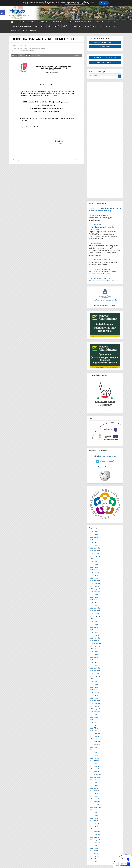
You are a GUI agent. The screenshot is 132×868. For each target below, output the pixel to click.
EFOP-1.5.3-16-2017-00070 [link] (99, 215)
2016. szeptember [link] (96, 840)
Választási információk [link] (83, 22)
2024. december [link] (95, 581)
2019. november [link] (95, 736)
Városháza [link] (15, 30)
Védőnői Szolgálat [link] (29, 30)
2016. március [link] (95, 856)
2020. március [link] (95, 725)
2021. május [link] (94, 687)
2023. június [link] (94, 624)
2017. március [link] (95, 823)
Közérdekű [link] (32, 22)
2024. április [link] (94, 600)
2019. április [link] (94, 755)
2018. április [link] (94, 788)
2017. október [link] (95, 804)
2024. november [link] (95, 583)
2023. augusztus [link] (95, 619)
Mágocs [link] (17, 11)
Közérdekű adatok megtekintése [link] (105, 456)
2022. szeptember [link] (96, 643)
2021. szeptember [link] (96, 676)
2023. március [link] (95, 630)
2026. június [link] (94, 532)
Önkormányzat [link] (56, 22)
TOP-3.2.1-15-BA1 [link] (95, 225)
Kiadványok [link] (100, 22)
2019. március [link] (95, 758)
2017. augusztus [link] (95, 810)
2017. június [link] (94, 815)
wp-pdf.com (77, 56)
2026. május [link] (94, 534)
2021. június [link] (94, 684)
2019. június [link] (94, 750)
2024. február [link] (95, 603)
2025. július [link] (94, 562)
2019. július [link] (94, 747)
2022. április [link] (94, 657)
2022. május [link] (94, 654)
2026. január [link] (94, 545)
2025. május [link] (94, 567)
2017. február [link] (95, 826)
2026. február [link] (95, 543)
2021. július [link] (94, 682)
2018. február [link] (95, 793)
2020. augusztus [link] (95, 712)
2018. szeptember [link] (96, 774)
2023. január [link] (94, 633)
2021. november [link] (95, 671)
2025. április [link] (94, 570)
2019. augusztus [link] (95, 744)
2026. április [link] (94, 537)
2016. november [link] (95, 834)
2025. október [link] (95, 553)
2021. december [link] (95, 668)
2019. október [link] (95, 739)
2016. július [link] (94, 845)
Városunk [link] (20, 22)
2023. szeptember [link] (96, 616)
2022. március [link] (95, 660)
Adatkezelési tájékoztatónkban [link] (75, 4)
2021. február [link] (95, 695)
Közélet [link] (66, 26)
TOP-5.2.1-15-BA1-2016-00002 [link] (100, 269)
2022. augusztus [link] (95, 646)
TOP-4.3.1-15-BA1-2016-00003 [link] (100, 279)
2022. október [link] (95, 641)
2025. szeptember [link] (96, 556)
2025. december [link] (95, 548)
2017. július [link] (94, 813)
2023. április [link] (94, 627)
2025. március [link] (95, 573)
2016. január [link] (94, 862)
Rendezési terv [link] (90, 26)
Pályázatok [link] (43, 22)
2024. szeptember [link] (96, 589)
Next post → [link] (78, 160)
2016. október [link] (95, 837)
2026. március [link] (95, 540)
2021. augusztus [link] (95, 679)
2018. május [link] (94, 785)
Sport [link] (116, 26)
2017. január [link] (94, 829)
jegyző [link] (15, 46)
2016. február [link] (95, 859)
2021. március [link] (95, 693)
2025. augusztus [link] (95, 559)
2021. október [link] (95, 673)
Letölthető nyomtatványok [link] (21, 26)
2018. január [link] (94, 796)
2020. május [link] (94, 720)
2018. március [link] (95, 791)
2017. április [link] (94, 821)
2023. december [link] (95, 608)
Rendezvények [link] (105, 26)
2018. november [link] (95, 769)
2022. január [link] (94, 665)
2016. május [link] (94, 851)
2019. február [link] (95, 761)
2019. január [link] (94, 763)
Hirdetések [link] (112, 22)
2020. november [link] (95, 703)
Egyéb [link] (15, 49)
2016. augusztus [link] (95, 843)
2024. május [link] (94, 597)
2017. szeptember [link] (96, 807)
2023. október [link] (95, 613)
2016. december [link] (95, 832)
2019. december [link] (95, 733)
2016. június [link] (94, 848)
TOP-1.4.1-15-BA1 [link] (95, 243)
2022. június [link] (94, 652)
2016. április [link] (94, 853)
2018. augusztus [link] (95, 777)
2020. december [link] (95, 701)
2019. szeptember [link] (96, 742)
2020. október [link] (95, 706)
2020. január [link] (94, 731)
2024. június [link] (94, 594)
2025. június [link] (94, 564)
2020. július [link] (94, 714)
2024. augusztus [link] (95, 592)
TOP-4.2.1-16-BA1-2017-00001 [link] (100, 260)
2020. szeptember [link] (96, 709)
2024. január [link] (94, 605)
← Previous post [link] (16, 160)
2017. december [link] (95, 799)
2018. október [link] (95, 772)
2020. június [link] (94, 717)
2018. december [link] (95, 766)
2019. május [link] (94, 753)
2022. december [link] (95, 635)
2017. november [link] (95, 802)
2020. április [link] (94, 723)
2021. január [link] (94, 698)
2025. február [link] (95, 575)
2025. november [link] (95, 551)
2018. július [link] (94, 780)
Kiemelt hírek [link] (40, 26)
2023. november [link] (95, 611)
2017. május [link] (94, 818)
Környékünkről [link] (54, 26)
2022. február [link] (95, 663)
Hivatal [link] (68, 22)
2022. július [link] (94, 649)
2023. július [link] (94, 622)
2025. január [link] (94, 578)
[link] (3, 12)
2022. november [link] (95, 638)
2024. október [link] (95, 586)
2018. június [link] (94, 783)
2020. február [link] (95, 728)
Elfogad (104, 3)
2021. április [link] (94, 690)
